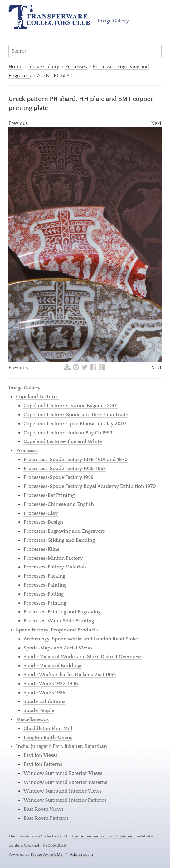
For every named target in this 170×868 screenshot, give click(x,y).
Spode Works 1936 (44, 693)
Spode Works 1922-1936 (51, 684)
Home (15, 67)
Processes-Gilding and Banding (59, 540)
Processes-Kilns (41, 549)
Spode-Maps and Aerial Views (58, 648)
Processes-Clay (41, 513)
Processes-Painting (45, 585)
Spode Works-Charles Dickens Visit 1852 (70, 675)
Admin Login (81, 854)
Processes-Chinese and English (59, 504)
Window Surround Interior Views (63, 791)
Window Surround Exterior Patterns (65, 782)
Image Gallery (113, 21)
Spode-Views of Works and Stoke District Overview (82, 657)
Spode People (39, 710)
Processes (76, 67)
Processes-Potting (44, 594)
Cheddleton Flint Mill (48, 729)
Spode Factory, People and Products (57, 630)
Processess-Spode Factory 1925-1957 (65, 469)
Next (156, 123)
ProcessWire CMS (47, 854)
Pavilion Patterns (43, 764)
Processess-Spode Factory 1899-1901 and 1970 (75, 460)
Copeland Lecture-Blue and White (63, 441)
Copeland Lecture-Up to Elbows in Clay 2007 (75, 424)
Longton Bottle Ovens (48, 738)
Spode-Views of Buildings (53, 666)
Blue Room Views (44, 809)
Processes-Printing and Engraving (62, 612)
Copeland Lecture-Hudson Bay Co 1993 (68, 433)
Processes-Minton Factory (53, 558)
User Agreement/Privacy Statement (103, 836)
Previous (18, 123)
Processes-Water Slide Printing (59, 621)
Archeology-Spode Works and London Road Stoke (81, 639)
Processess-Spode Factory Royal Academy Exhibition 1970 (90, 486)
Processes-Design (43, 522)
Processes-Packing (44, 576)
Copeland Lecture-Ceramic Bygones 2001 (71, 406)
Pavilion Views (40, 755)
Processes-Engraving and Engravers (64, 531)
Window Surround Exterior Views (63, 773)
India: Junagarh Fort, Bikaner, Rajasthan (61, 746)
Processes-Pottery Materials (55, 567)
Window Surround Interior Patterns (65, 800)
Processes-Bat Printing (49, 495)
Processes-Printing (45, 603)
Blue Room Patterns (46, 818)
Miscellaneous (32, 719)
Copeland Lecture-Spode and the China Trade (76, 415)
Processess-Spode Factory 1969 (58, 477)
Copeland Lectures (37, 397)
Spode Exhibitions (44, 701)
